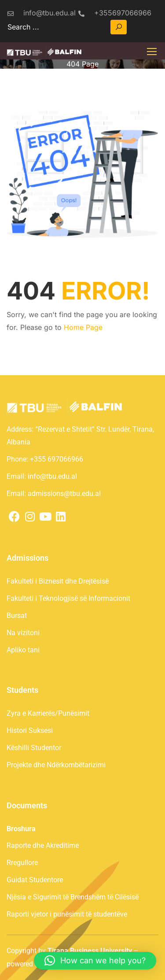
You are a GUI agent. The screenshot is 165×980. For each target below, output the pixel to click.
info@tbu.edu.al (41, 13)
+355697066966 (115, 13)
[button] (95, 961)
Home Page (83, 327)
